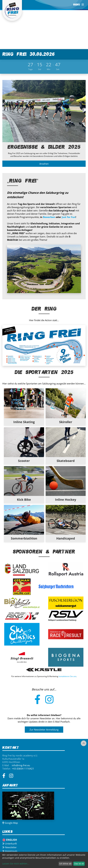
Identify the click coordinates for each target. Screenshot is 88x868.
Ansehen (44, 164)
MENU (79, 5)
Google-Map (10, 823)
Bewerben (49, 217)
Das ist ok (79, 864)
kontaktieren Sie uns (68, 676)
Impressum (10, 851)
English (10, 840)
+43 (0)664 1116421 (23, 769)
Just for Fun (69, 217)
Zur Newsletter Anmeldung (44, 730)
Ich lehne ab (65, 864)
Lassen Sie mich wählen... (16, 864)
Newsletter (9, 847)
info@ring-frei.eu (21, 765)
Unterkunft (10, 844)
